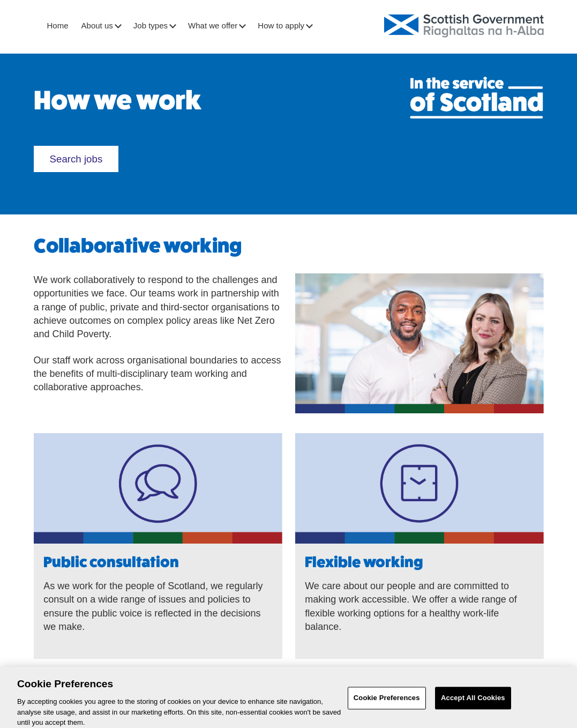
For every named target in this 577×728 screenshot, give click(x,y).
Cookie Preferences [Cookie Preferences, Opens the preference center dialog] (387, 701)
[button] (118, 26)
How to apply (285, 25)
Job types (154, 25)
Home (58, 25)
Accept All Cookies (473, 701)
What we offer (216, 25)
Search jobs (80, 162)
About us (101, 25)
